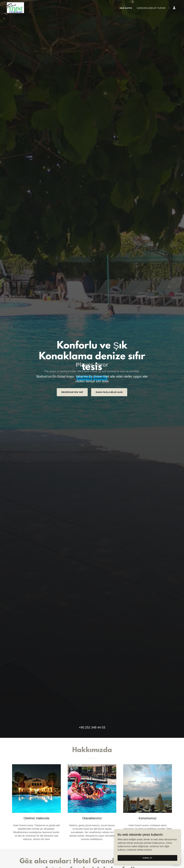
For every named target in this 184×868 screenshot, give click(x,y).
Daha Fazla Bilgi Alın (109, 392)
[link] (15, 8)
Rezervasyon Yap (72, 392)
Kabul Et (152, 858)
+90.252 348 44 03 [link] (92, 727)
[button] (174, 8)
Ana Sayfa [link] (126, 8)
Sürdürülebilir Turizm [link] (151, 8)
